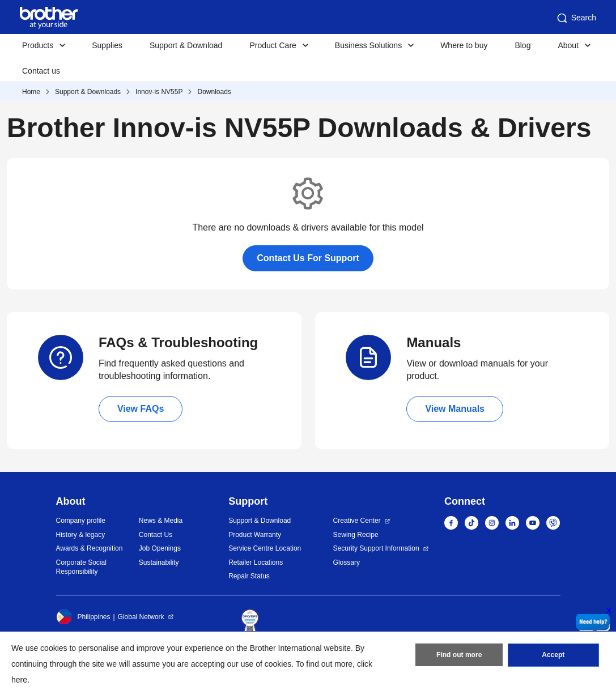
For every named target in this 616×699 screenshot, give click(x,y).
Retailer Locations (256, 562)
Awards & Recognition (90, 548)
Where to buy (464, 45)
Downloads (214, 92)
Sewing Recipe (356, 535)
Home (31, 92)
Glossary (347, 562)
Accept (553, 655)
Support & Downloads (88, 92)
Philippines (83, 617)
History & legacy (81, 535)
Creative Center (357, 521)
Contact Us (156, 535)
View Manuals (455, 409)
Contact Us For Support (308, 258)
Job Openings (160, 548)
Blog (522, 45)
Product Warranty (255, 535)
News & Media (161, 521)
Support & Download (186, 45)
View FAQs (141, 409)
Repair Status (249, 576)
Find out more (459, 655)
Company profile (81, 521)
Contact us (41, 71)
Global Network (141, 617)
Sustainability (159, 562)
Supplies (107, 45)
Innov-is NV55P (159, 92)
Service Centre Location (265, 548)
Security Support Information (376, 548)
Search (576, 18)
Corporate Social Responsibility (81, 567)
